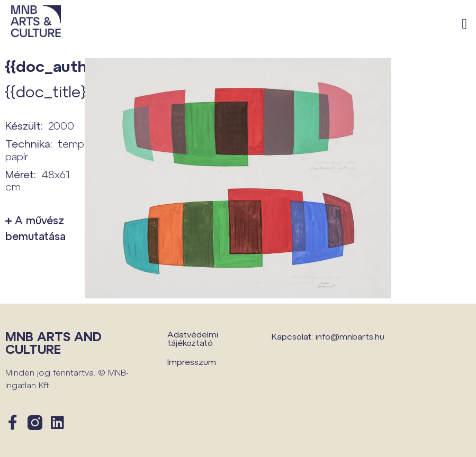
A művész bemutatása (35, 228)
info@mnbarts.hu (350, 336)
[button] (465, 24)
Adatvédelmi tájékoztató (193, 338)
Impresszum (192, 362)
